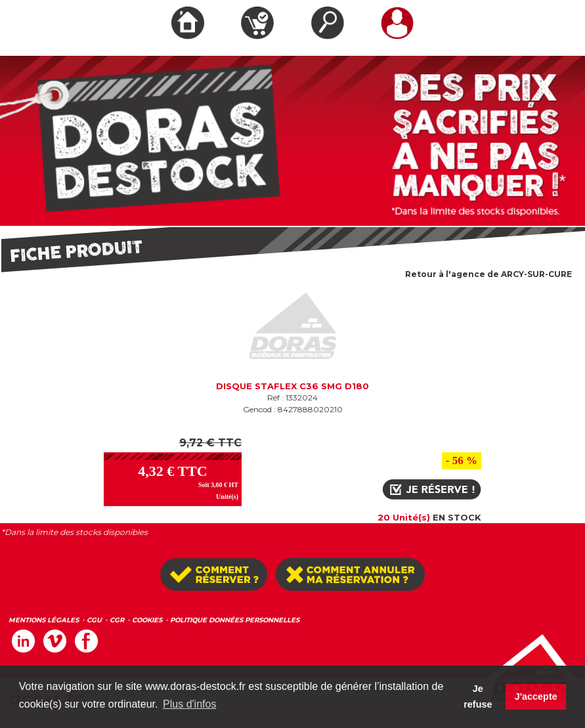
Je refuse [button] (478, 696)
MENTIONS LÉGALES (44, 620)
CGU (94, 620)
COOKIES (147, 620)
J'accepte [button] (536, 696)
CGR (117, 620)
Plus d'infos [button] (189, 704)
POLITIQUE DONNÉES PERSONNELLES (235, 620)
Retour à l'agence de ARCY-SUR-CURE (488, 274)
